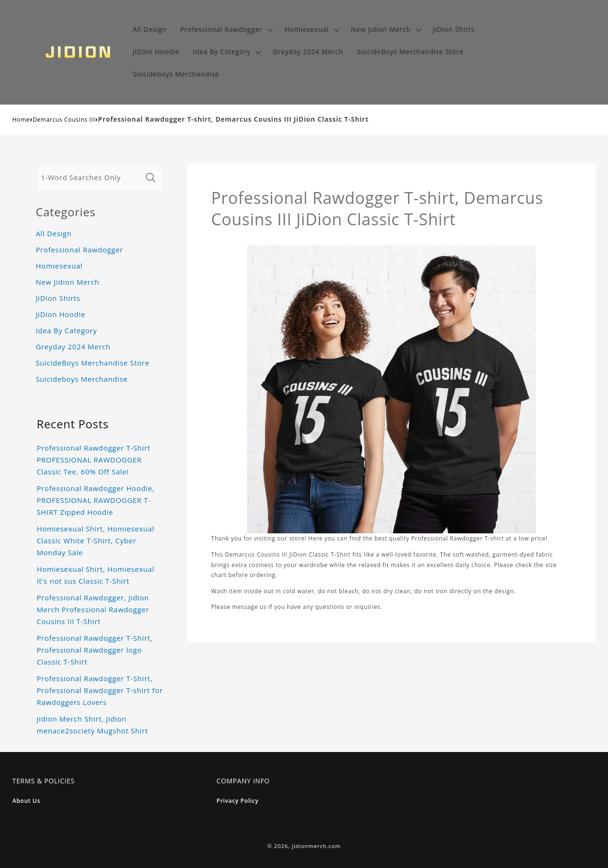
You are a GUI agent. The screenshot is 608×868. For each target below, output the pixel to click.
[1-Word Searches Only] (89, 178)
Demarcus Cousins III (64, 120)
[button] (226, 30)
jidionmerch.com (316, 846)
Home (21, 120)
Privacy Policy (238, 801)
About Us (26, 801)
